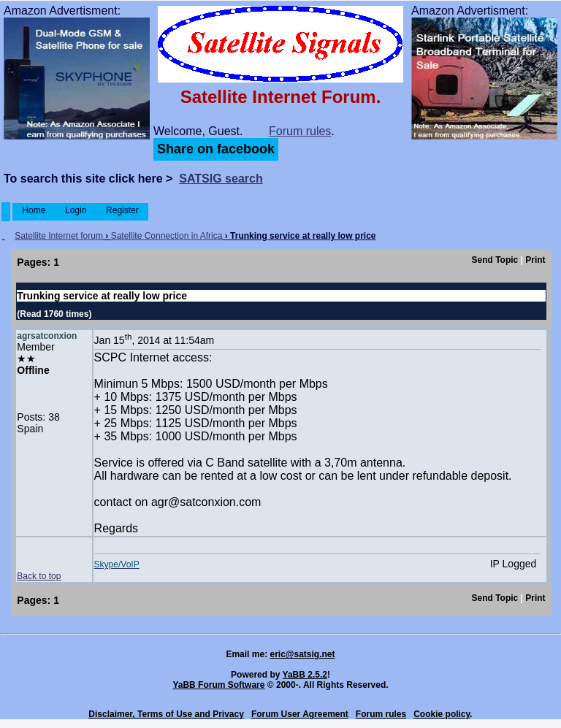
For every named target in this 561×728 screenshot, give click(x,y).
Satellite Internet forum (59, 236)
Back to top (39, 576)
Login (76, 210)
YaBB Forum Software (218, 685)
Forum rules (300, 131)
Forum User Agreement (300, 714)
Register (122, 210)
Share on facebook (216, 149)
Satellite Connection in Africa (167, 236)
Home (34, 210)
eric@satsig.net (302, 654)
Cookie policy (442, 714)
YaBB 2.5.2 (305, 675)
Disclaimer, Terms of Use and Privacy (166, 714)
